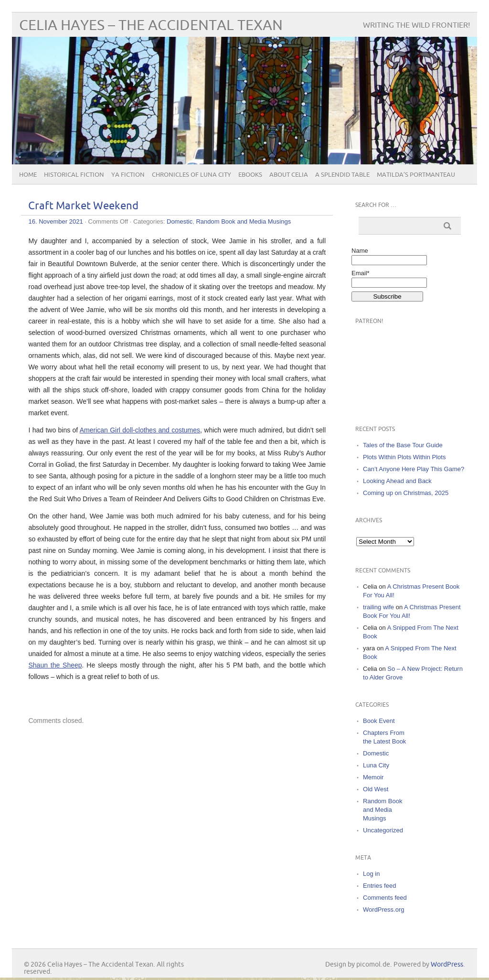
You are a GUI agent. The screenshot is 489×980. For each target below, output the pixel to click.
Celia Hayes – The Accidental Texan (151, 26)
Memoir (373, 777)
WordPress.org (383, 910)
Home (28, 175)
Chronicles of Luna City (191, 175)
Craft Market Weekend (83, 206)
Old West (376, 789)
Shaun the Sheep (55, 665)
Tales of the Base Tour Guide (403, 445)
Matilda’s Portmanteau (416, 175)
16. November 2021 (55, 221)
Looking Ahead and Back (397, 481)
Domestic (180, 221)
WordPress (447, 964)
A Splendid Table (342, 175)
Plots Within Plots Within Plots (404, 457)
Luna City (376, 765)
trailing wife (378, 607)
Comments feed (385, 898)
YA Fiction (128, 175)
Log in (371, 874)
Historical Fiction (74, 175)
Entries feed (379, 886)
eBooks (250, 175)
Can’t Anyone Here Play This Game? (414, 469)
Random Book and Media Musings (243, 221)
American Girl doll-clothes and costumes (140, 430)
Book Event (379, 721)
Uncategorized (383, 830)
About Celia (289, 175)
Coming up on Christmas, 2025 (406, 493)
